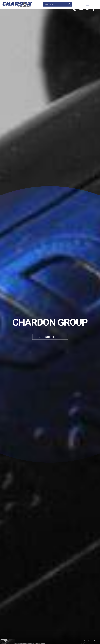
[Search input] (55, 4)
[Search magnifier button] (70, 4)
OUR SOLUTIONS (50, 337)
